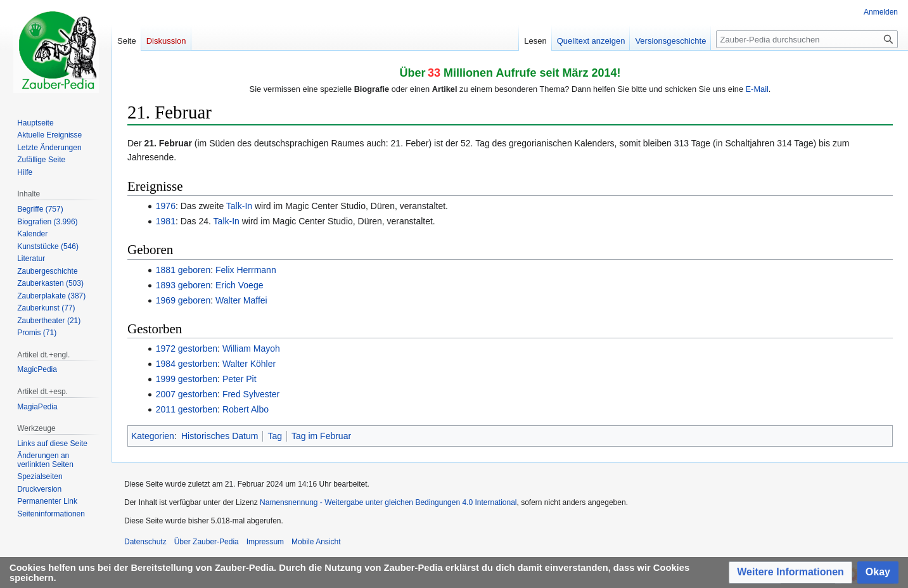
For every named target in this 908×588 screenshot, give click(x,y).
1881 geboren (183, 270)
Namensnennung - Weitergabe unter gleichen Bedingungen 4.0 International (388, 502)
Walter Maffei (241, 300)
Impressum (265, 542)
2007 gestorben (187, 394)
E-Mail (757, 89)
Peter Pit (240, 379)
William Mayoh (251, 348)
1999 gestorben (187, 379)
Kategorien (153, 436)
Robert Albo (246, 409)
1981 (166, 221)
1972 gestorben (187, 348)
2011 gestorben (187, 409)
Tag (275, 436)
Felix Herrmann (246, 270)
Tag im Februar (321, 436)
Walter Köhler (249, 364)
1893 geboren (183, 285)
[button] (790, 572)
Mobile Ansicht (316, 542)
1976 (166, 206)
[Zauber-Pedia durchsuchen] (807, 39)
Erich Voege (240, 285)
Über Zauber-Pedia (207, 542)
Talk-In (239, 206)
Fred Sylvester (251, 394)
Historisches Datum (220, 436)
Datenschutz (145, 542)
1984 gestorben (187, 364)
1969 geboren (183, 300)
